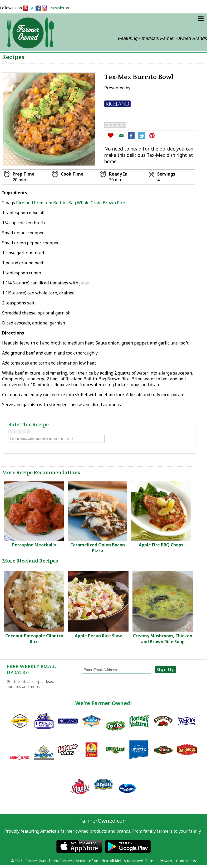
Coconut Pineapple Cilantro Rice (34, 639)
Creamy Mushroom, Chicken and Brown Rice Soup (163, 639)
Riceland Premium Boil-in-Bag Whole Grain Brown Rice (71, 203)
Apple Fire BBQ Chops (161, 545)
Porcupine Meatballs (34, 545)
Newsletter (60, 8)
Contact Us (186, 861)
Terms (151, 861)
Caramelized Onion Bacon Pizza (98, 548)
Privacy (166, 861)
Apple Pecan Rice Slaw (98, 636)
